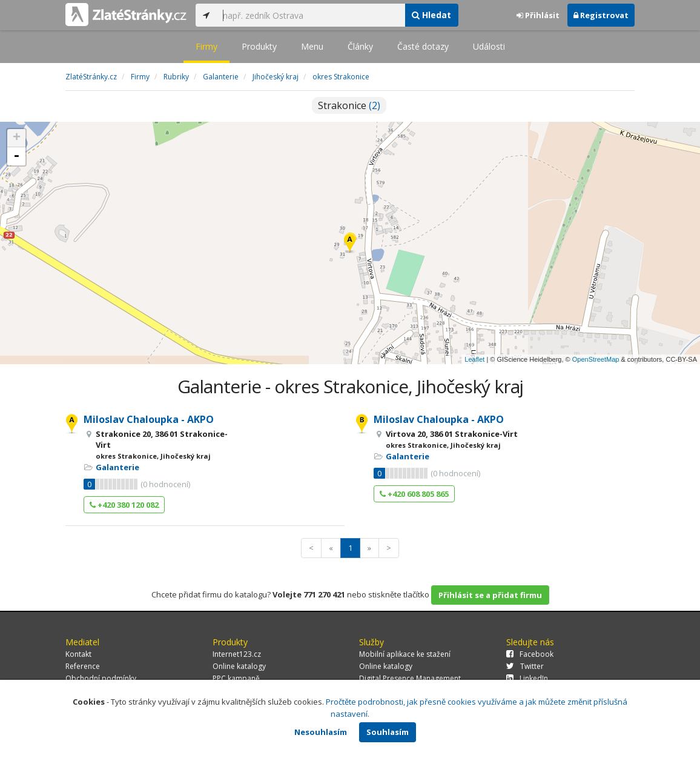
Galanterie (117, 467)
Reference (83, 666)
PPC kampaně (236, 678)
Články (360, 46)
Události (489, 46)
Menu (312, 46)
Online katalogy (239, 666)
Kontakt (78, 654)
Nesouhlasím (321, 732)
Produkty (259, 46)
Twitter (525, 666)
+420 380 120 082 (124, 505)
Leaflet (474, 359)
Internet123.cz (237, 654)
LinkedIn (527, 678)
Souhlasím (388, 732)
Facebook (530, 654)
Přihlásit (538, 15)
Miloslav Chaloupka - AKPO (149, 419)
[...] (311, 15)
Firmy (206, 46)
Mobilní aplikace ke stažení (405, 654)
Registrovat (601, 15)
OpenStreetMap (596, 359)
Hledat (431, 15)
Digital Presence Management (410, 678)
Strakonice (349, 105)
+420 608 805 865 (414, 494)
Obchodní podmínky (101, 678)
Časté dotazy (423, 46)
